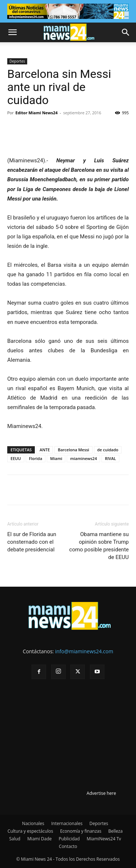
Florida (36, 458)
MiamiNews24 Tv (104, 839)
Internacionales (67, 823)
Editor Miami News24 (37, 113)
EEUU (16, 458)
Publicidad (69, 839)
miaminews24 (83, 458)
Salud (15, 839)
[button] (12, 32)
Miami (56, 458)
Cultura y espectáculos (30, 831)
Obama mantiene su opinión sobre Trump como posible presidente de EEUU (99, 546)
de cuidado (108, 450)
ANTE (45, 450)
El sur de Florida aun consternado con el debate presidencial (32, 542)
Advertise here (101, 793)
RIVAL (110, 458)
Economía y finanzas (81, 831)
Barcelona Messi (73, 450)
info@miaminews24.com (84, 651)
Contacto (68, 846)
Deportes (17, 61)
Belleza (116, 831)
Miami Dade (39, 839)
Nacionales (33, 823)
